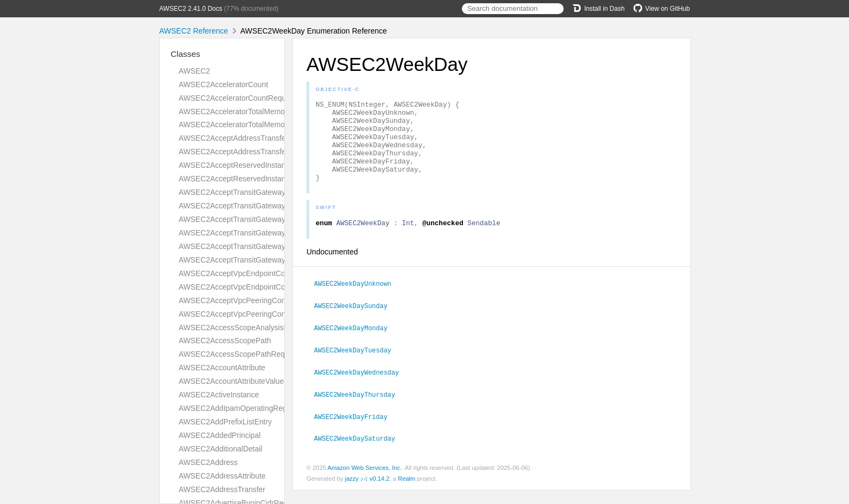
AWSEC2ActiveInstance (219, 395)
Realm (407, 492)
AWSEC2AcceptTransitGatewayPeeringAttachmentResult (275, 233)
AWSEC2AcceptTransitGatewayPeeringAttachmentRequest (278, 219)
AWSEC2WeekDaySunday (355, 323)
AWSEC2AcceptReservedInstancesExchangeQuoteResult (276, 179)
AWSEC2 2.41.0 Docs (191, 9)
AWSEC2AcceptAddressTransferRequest (247, 138)
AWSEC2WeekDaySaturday (359, 452)
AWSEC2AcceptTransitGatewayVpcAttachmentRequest (272, 246)
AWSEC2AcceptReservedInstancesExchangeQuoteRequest (279, 165)
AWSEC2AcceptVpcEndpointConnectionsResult (259, 287)
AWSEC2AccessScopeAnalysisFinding (243, 328)
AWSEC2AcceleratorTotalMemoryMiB (241, 112)
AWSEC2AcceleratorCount (223, 84)
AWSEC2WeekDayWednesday (361, 388)
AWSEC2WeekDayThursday (359, 409)
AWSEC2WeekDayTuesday (357, 366)
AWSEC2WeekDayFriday (355, 431)
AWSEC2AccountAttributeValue (231, 381)
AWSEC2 (194, 71)
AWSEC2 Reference (194, 31)
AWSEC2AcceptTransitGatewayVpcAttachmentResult (268, 260)
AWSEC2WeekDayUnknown (357, 301)
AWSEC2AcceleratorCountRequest (237, 98)
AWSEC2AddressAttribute (222, 476)
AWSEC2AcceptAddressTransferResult (244, 152)
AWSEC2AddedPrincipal (220, 435)
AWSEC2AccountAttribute (222, 368)
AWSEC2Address (208, 462)
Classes (185, 54)
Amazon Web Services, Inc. (365, 481)
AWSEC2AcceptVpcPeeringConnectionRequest (258, 300)
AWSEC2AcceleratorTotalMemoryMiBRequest (255, 125)
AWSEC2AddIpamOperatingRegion (238, 408)
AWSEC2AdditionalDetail (220, 449)
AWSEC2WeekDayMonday (355, 344)
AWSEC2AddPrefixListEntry (225, 422)
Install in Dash (599, 9)
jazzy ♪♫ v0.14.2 (367, 492)
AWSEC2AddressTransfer (222, 489)
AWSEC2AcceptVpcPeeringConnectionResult (255, 314)
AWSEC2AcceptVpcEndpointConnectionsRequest (262, 273)
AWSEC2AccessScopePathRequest (239, 354)
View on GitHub (662, 9)
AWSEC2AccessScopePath (225, 341)
